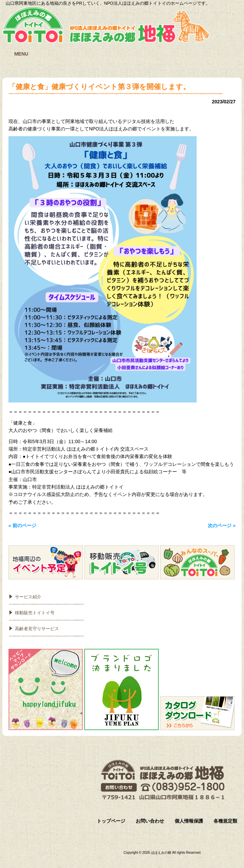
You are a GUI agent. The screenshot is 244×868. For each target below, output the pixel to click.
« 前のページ (22, 525)
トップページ (111, 821)
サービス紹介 (28, 597)
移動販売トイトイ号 (35, 613)
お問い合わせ (150, 821)
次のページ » (222, 525)
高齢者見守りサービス (37, 629)
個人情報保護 (189, 821)
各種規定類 (225, 821)
